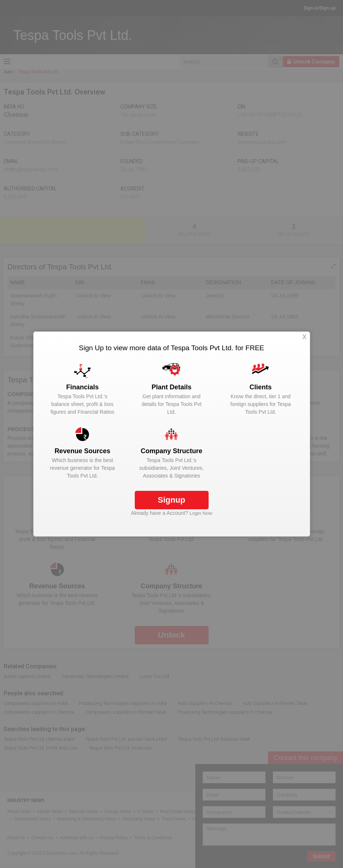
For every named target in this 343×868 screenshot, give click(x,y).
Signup (171, 500)
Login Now (201, 513)
